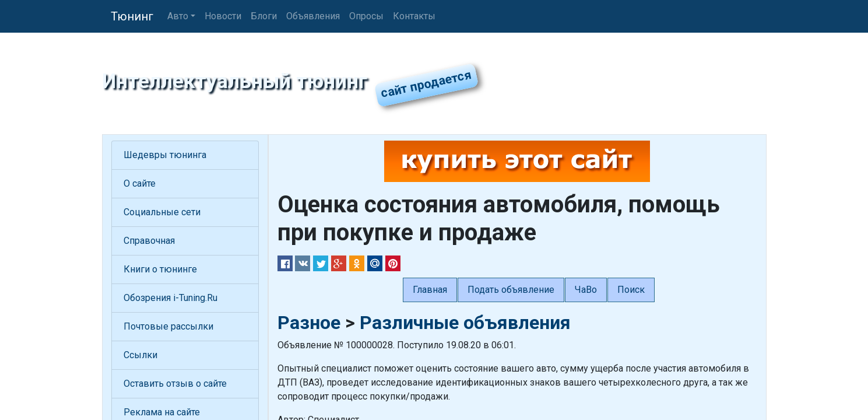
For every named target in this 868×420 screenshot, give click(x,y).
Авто (178, 16)
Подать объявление (511, 290)
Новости (223, 16)
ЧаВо (586, 290)
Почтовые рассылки (168, 326)
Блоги (264, 16)
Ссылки (140, 355)
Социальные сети (162, 212)
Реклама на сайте (162, 412)
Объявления (313, 16)
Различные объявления (465, 323)
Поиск (631, 290)
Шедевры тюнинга (165, 155)
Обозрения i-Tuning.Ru (171, 298)
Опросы (366, 16)
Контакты (414, 16)
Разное (309, 323)
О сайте (140, 183)
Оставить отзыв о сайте (175, 384)
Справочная (149, 241)
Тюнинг (132, 16)
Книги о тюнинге (160, 269)
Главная (430, 290)
